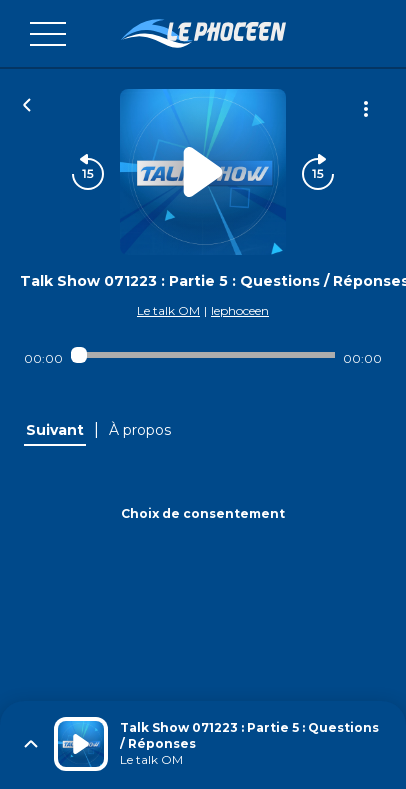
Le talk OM (168, 310)
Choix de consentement (203, 513)
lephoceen (240, 310)
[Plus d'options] (366, 109)
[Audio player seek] (203, 355)
